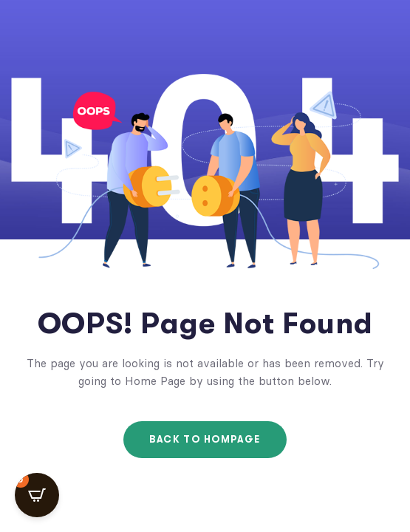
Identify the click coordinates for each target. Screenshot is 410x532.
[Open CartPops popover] (37, 495)
